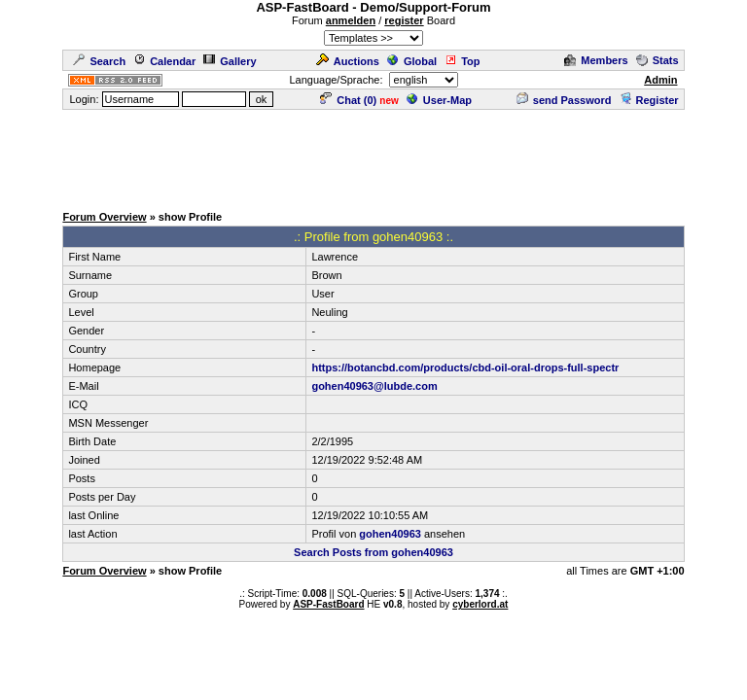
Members (596, 60)
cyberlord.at (480, 604)
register (404, 20)
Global (412, 61)
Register (649, 100)
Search (99, 61)
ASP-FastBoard (328, 604)
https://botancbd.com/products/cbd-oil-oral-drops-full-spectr (465, 367)
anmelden (351, 20)
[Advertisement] (373, 156)
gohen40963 (390, 534)
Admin (660, 80)
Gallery (230, 61)
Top (462, 61)
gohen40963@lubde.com (374, 386)
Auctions (348, 61)
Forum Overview (104, 217)
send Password (564, 100)
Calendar (164, 61)
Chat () (348, 100)
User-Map (439, 100)
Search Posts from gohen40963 (373, 552)
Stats (658, 60)
